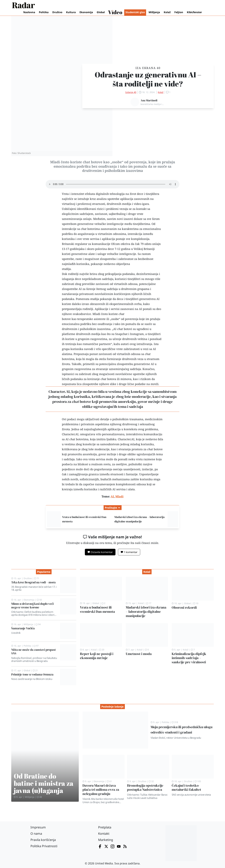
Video (115, 13)
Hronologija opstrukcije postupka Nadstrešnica (145, 788)
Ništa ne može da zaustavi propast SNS (34, 651)
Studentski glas (135, 12)
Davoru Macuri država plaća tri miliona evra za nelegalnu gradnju (101, 790)
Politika (44, 12)
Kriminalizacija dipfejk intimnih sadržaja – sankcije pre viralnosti (189, 658)
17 (149, 603)
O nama (36, 834)
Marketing (106, 840)
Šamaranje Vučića (23, 628)
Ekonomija (86, 12)
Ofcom (115, 244)
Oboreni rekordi (184, 608)
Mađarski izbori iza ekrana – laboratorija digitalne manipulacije (146, 612)
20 (102, 650)
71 (37, 578)
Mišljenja (154, 12)
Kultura (71, 12)
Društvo (57, 12)
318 (175, 722)
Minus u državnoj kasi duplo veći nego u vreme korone (32, 605)
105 (198, 781)
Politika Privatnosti (44, 846)
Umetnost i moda (139, 654)
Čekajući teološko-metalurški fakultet (186, 788)
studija (66, 269)
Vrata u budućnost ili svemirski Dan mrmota (97, 609)
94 (38, 624)
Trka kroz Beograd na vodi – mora (33, 582)
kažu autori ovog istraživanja (133, 344)
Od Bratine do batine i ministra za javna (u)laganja (44, 783)
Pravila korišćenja (43, 840)
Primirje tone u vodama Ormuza (32, 674)
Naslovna (29, 12)
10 (196, 603)
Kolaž (167, 12)
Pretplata (105, 827)
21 (35, 670)
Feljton (179, 12)
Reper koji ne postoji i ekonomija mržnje (97, 656)
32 (151, 781)
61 (109, 781)
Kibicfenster (194, 12)
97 (36, 646)
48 (39, 797)
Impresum (38, 827)
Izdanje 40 (131, 92)
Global (101, 12)
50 (39, 600)
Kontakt (104, 834)
